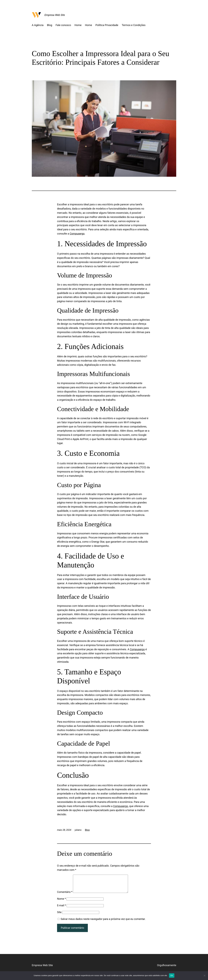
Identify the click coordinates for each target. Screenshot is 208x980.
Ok (172, 975)
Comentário (65, 895)
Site (59, 916)
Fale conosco (63, 25)
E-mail (62, 909)
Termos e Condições (134, 25)
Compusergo (77, 234)
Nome (61, 902)
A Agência (38, 25)
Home (78, 25)
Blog (50, 25)
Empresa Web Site (55, 15)
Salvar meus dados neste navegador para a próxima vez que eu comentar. (103, 922)
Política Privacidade (107, 25)
